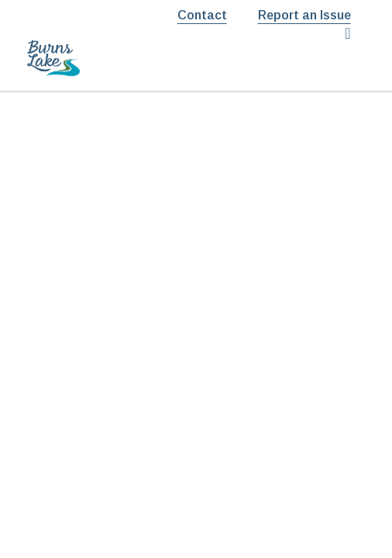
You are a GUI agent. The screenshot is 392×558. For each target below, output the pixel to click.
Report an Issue (304, 15)
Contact (202, 15)
